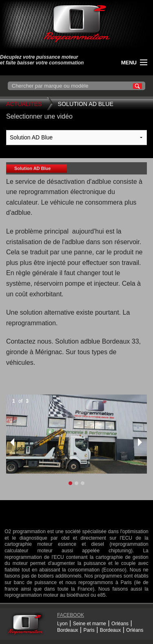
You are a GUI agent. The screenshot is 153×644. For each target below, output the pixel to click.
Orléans (120, 624)
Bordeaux (68, 630)
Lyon (62, 624)
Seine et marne (90, 624)
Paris (89, 630)
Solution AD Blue (86, 104)
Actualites (24, 104)
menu (129, 63)
